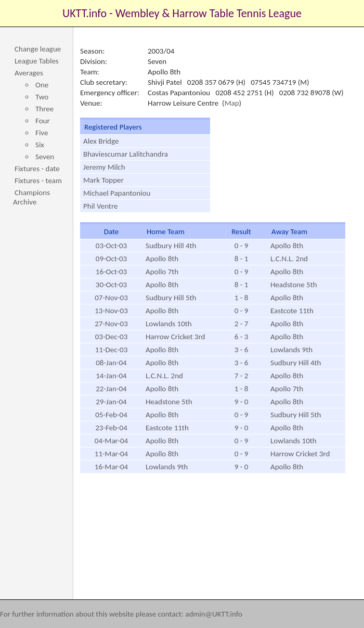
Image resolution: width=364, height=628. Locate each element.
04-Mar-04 (111, 441)
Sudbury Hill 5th (171, 298)
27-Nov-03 (111, 324)
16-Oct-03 (111, 272)
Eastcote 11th (292, 311)
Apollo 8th (287, 246)
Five (42, 133)
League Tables (37, 61)
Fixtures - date (37, 169)
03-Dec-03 (112, 337)
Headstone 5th (294, 285)
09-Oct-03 (111, 259)
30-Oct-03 (111, 285)
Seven (45, 157)
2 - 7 (242, 324)
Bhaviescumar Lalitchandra (126, 154)
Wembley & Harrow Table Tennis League (209, 13)
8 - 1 (242, 259)
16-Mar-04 (111, 467)
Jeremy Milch (104, 167)
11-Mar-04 (111, 454)
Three (44, 109)
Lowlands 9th (291, 350)
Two (42, 97)
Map (232, 103)
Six (40, 145)
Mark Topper (103, 180)
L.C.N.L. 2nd (289, 259)
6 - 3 (242, 337)
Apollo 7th (162, 272)
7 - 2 (242, 376)
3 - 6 (242, 350)
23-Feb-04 (111, 428)
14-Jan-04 (111, 376)
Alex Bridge (101, 141)
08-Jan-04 (111, 363)
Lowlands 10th (169, 324)
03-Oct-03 (111, 246)
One (42, 85)
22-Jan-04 (111, 389)
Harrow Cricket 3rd (175, 337)
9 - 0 (242, 402)
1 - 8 (242, 298)
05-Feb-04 (111, 415)
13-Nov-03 (111, 311)
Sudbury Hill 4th (171, 246)
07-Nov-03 (111, 298)
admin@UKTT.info (214, 614)
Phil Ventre (100, 206)
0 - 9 (242, 246)
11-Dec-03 (112, 350)
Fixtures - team (38, 181)
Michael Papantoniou (117, 193)
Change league (38, 49)
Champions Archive (31, 197)
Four (43, 121)
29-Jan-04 (111, 402)
